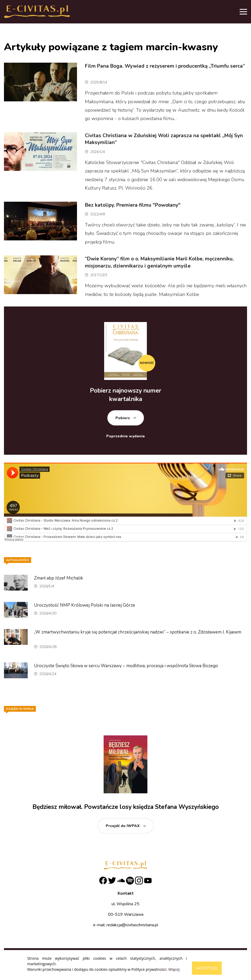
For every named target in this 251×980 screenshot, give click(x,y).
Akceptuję (207, 968)
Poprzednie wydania (125, 436)
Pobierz (123, 418)
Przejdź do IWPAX (123, 826)
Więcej (174, 969)
